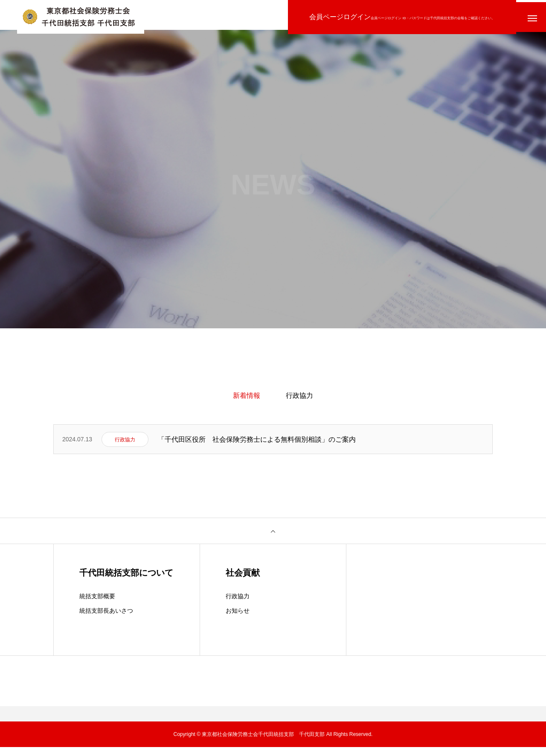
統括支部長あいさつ (106, 620)
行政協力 (299, 400)
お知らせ (238, 620)
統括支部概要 (97, 605)
